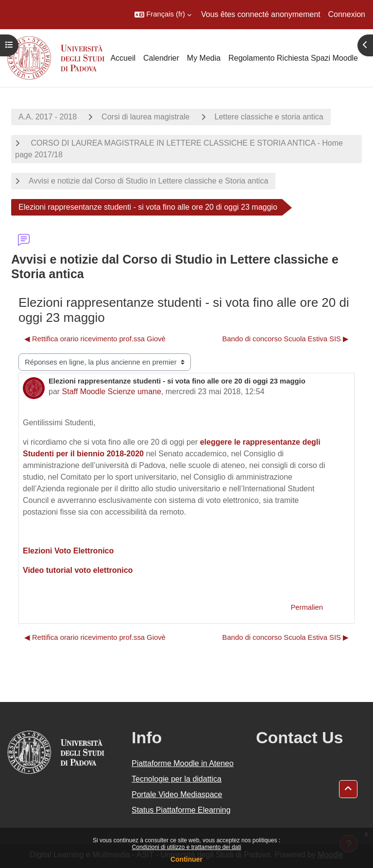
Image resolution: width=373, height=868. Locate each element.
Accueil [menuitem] (123, 58)
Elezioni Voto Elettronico (68, 551)
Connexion (347, 14)
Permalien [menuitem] (307, 607)
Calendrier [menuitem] (161, 58)
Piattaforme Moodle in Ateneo (183, 763)
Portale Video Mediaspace (177, 794)
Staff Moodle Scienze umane (112, 392)
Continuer (186, 859)
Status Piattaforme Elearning (181, 810)
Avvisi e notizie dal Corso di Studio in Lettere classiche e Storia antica (148, 181)
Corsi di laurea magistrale (145, 117)
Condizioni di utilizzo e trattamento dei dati (187, 847)
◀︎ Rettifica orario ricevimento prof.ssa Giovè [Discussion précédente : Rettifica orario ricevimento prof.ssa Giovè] (95, 339)
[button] (163, 15)
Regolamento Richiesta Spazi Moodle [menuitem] (293, 58)
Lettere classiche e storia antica (269, 117)
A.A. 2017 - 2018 (48, 117)
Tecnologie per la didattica (177, 779)
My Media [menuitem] (204, 58)
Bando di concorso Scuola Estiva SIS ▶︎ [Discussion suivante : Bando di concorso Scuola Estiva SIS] (286, 339)
